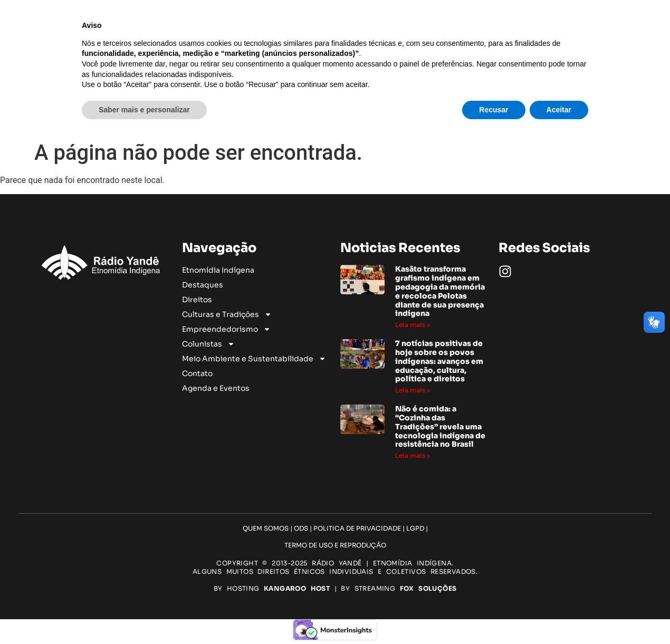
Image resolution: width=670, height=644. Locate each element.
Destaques (381, 80)
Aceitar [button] (559, 615)
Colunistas (227, 103)
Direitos (420, 80)
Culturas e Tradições (298, 91)
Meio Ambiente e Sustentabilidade (329, 103)
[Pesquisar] (637, 97)
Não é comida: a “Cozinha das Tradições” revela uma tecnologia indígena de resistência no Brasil (440, 426)
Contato (420, 103)
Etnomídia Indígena (320, 80)
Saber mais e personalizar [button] (144, 615)
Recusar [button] (494, 615)
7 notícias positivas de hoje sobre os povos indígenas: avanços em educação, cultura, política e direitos (439, 361)
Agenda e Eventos (403, 114)
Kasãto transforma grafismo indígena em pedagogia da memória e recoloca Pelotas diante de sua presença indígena (440, 291)
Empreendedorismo (391, 91)
